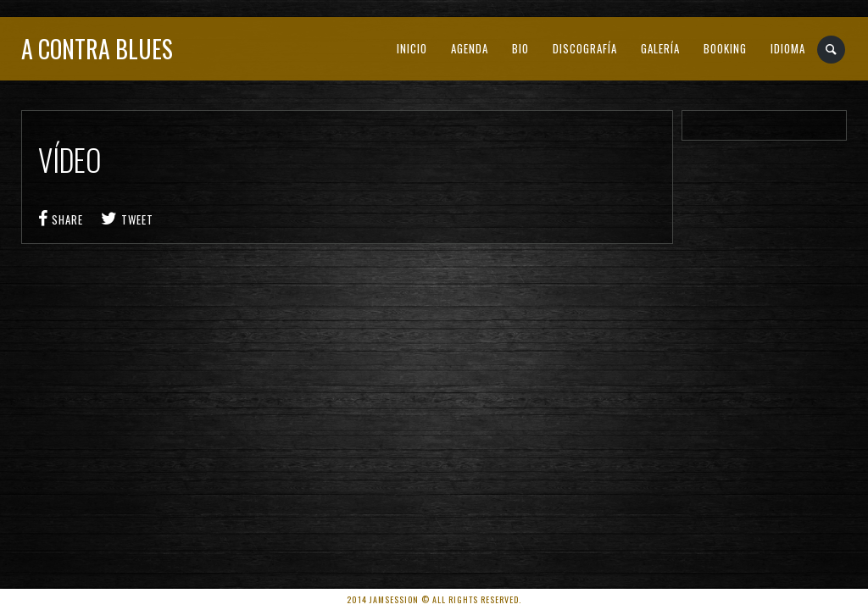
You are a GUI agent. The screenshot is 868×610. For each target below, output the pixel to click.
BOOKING (725, 48)
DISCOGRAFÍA (585, 48)
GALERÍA (660, 48)
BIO (520, 48)
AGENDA (470, 48)
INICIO (412, 48)
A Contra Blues (97, 49)
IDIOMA (788, 48)
